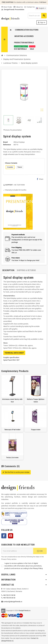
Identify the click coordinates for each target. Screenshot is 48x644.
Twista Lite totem (12, 458)
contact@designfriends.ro (13, 602)
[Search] (37, 16)
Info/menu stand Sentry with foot (12, 401)
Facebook (4, 536)
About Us (18, 7)
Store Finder (7, 7)
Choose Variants (11, 163)
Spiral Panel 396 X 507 (11, 360)
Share (40, 179)
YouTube (11, 536)
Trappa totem (36, 430)
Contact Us (30, 7)
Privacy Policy (38, 568)
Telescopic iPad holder (12, 430)
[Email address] (17, 551)
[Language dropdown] (41, 8)
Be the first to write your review (16, 472)
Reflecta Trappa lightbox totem (36, 401)
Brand (5, 142)
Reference (7, 145)
